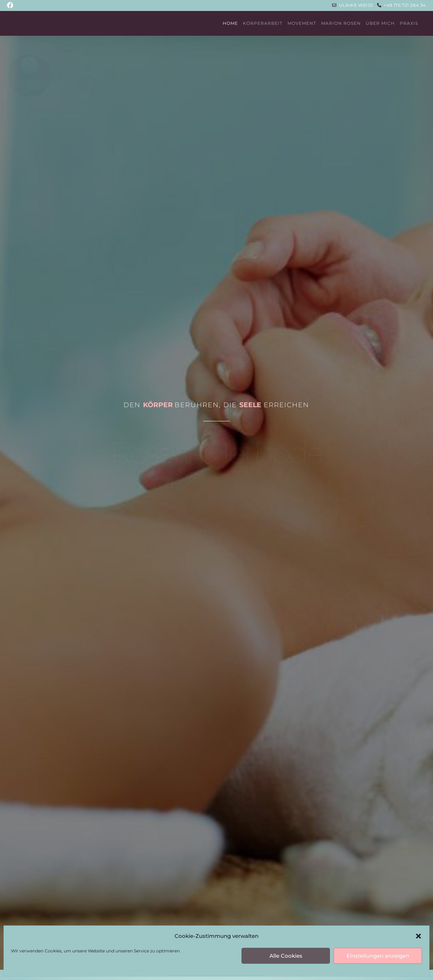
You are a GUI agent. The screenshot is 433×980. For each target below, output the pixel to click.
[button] (418, 936)
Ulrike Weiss (356, 5)
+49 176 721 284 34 (405, 5)
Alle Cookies (286, 956)
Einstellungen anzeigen (378, 956)
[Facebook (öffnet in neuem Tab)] (11, 5)
